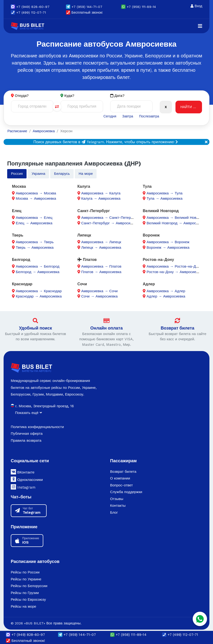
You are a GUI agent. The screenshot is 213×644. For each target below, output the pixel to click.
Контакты (118, 506)
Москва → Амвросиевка (36, 198)
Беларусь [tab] (62, 174)
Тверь (18, 235)
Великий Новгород (161, 211)
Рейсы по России (25, 572)
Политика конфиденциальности (37, 427)
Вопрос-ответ (122, 485)
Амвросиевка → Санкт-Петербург (110, 218)
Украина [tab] (38, 174)
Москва (19, 186)
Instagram (23, 487)
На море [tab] (86, 174)
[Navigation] (200, 26)
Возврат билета (177, 328)
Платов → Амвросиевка (101, 272)
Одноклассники (27, 479)
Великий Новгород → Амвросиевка (176, 223)
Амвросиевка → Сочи (99, 291)
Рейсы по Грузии (25, 593)
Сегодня (110, 116)
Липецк (84, 235)
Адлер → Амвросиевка (166, 296)
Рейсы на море (23, 606)
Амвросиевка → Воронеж (168, 242)
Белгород (21, 260)
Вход (196, 6)
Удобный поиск (36, 328)
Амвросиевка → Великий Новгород (176, 218)
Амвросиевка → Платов (101, 266)
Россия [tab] (17, 174)
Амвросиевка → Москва (36, 193)
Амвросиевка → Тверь (35, 242)
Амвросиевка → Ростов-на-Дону (174, 266)
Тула (147, 186)
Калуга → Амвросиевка (101, 198)
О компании (120, 478)
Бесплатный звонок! (84, 12)
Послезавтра (149, 116)
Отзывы (117, 499)
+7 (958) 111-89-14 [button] (139, 7)
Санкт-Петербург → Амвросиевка (110, 223)
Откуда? (22, 96)
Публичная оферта (27, 434)
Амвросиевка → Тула (164, 193)
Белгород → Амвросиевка (38, 272)
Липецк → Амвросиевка (101, 248)
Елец (17, 211)
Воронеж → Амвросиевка (168, 248)
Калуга (84, 186)
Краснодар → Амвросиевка (39, 296)
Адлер (149, 284)
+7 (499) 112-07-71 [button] (28, 12)
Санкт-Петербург (94, 211)
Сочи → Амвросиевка (99, 296)
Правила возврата (26, 440)
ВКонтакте (23, 472)
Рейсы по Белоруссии (29, 586)
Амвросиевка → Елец (34, 218)
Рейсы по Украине (26, 579)
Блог (114, 512)
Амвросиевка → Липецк (101, 242)
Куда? (69, 96)
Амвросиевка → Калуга (101, 193)
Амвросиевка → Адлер (166, 291)
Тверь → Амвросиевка (35, 248)
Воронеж (151, 235)
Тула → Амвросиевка (164, 198)
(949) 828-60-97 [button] (30, 7)
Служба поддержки (126, 492)
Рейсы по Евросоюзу (28, 600)
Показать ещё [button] (28, 413)
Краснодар (22, 284)
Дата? (117, 96)
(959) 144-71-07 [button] (84, 7)
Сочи (82, 284)
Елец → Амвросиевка (34, 223)
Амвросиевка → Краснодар (39, 291)
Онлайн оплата (106, 328)
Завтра (128, 116)
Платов (87, 260)
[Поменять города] (57, 107)
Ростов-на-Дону (158, 260)
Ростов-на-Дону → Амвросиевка (174, 272)
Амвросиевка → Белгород (38, 266)
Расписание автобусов (35, 561)
